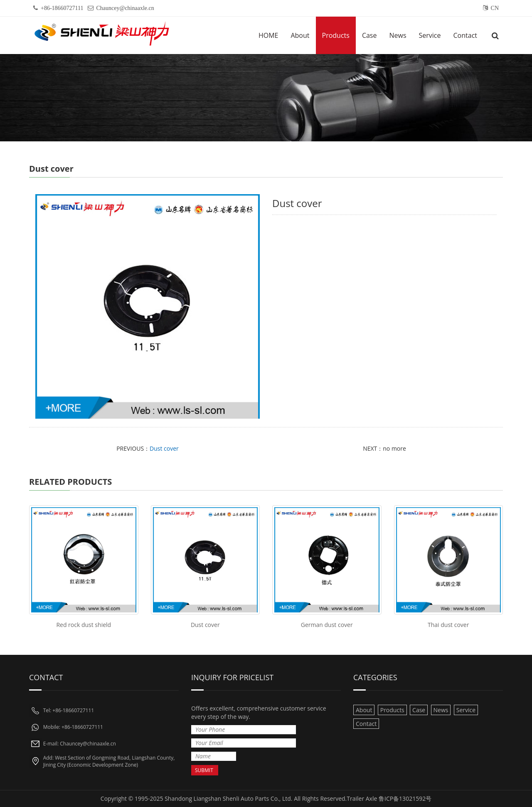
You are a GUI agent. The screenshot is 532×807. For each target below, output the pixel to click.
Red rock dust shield (84, 625)
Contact (465, 35)
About (300, 35)
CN (495, 8)
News (398, 35)
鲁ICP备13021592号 (405, 798)
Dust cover (164, 448)
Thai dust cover (448, 625)
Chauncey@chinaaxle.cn (125, 8)
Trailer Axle (362, 798)
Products (336, 35)
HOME (268, 35)
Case (369, 35)
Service (430, 35)
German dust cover (327, 625)
